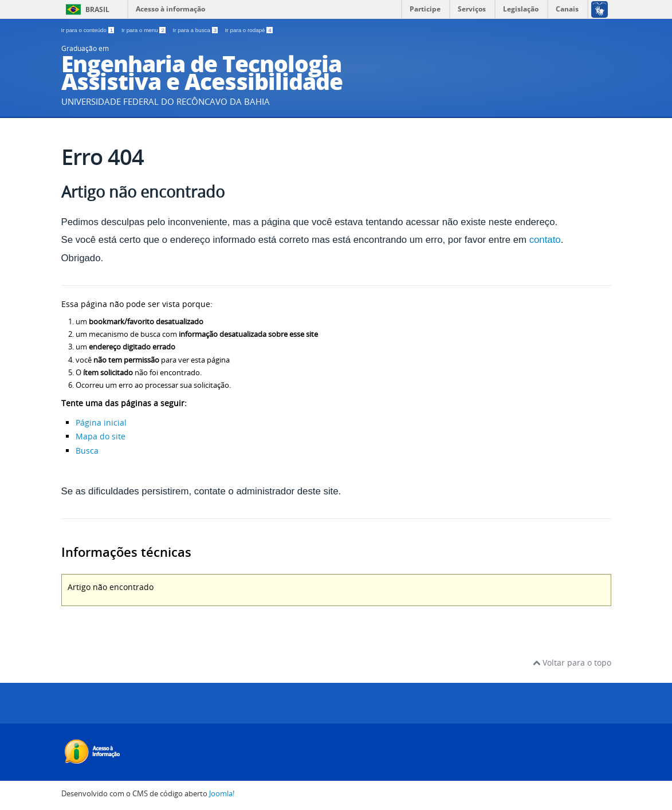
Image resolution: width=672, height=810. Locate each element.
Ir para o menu (144, 30)
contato (545, 240)
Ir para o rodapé (249, 30)
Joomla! (222, 794)
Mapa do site (101, 436)
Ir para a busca (196, 30)
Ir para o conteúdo (89, 30)
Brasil (97, 9)
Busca (87, 451)
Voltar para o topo (572, 662)
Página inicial (101, 422)
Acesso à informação (170, 9)
